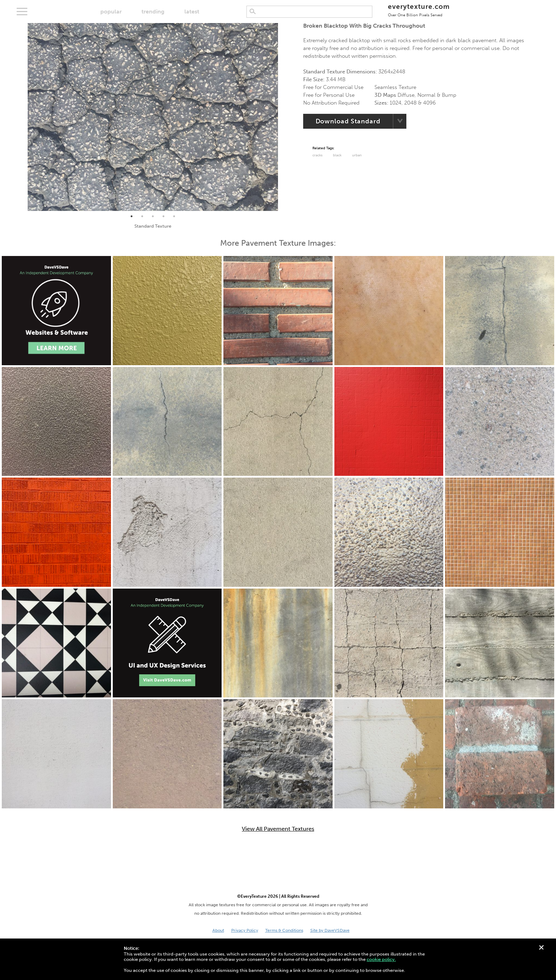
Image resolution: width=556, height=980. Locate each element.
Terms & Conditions (284, 930)
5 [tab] (174, 216)
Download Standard (348, 121)
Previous (22, 117)
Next (283, 117)
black (337, 155)
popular (111, 12)
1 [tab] (132, 216)
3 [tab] (153, 216)
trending (153, 12)
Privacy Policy (245, 930)
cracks (317, 155)
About (218, 930)
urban (357, 155)
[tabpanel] (153, 117)
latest (192, 12)
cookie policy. (381, 959)
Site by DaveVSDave (330, 930)
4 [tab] (163, 216)
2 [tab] (142, 216)
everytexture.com (419, 10)
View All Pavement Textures (278, 829)
